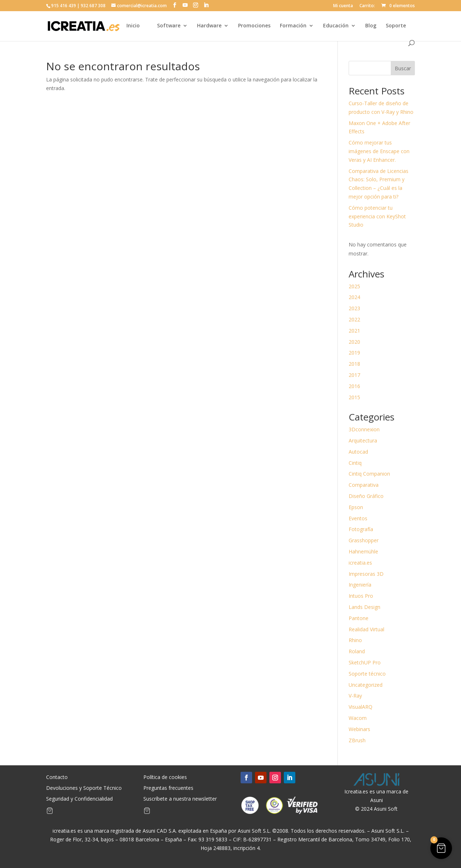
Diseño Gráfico (366, 496)
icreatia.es (360, 563)
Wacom (358, 718)
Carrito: (367, 6)
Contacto (57, 778)
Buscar (403, 68)
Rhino (355, 640)
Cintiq (355, 463)
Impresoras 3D (366, 574)
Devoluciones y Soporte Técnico (84, 788)
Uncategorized (366, 685)
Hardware (209, 26)
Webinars (359, 729)
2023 (354, 308)
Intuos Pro (361, 596)
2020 (354, 342)
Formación (293, 26)
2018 (354, 364)
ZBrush (357, 740)
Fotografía (361, 529)
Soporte (396, 26)
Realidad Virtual (366, 629)
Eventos (358, 518)
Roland (357, 651)
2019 (354, 353)
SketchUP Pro (365, 662)
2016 (354, 386)
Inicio (133, 26)
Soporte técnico (367, 674)
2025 (354, 286)
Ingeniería (360, 585)
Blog (371, 26)
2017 (354, 375)
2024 (354, 297)
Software (169, 26)
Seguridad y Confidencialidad (79, 799)
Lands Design (364, 607)
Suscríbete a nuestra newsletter (180, 799)
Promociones (254, 26)
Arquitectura (363, 440)
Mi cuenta (343, 6)
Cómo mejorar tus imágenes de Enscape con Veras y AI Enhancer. (379, 151)
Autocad (358, 452)
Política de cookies (165, 778)
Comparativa (364, 485)
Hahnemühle (363, 551)
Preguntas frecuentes (168, 788)
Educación (336, 26)
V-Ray (355, 696)
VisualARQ (361, 707)
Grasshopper (364, 540)
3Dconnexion (364, 429)
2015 (354, 397)
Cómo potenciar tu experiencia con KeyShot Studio (377, 216)
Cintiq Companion (369, 474)
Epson (356, 507)
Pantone (359, 618)
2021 (354, 331)
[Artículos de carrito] (50, 812)
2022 (354, 319)
